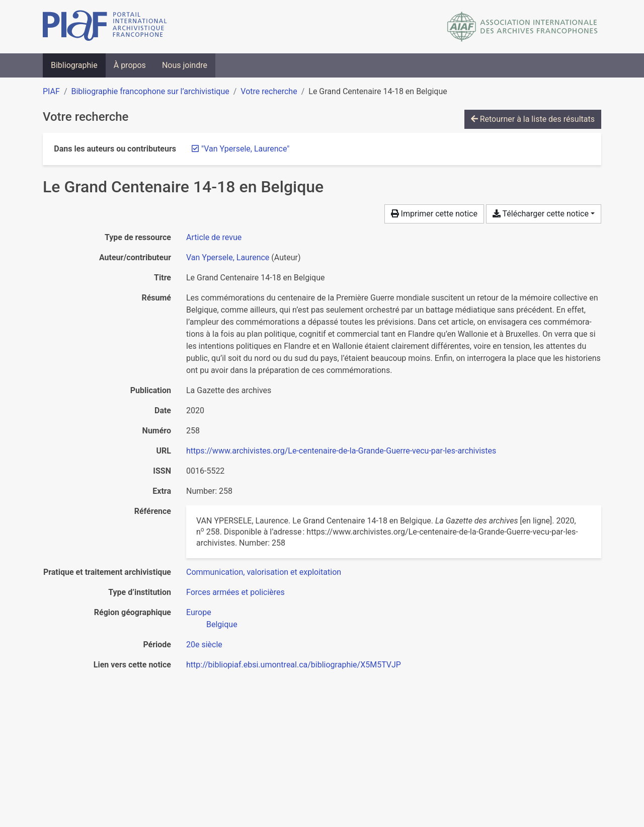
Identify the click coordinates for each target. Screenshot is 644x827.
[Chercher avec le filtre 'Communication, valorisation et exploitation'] (264, 572)
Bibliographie (74, 65)
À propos (130, 65)
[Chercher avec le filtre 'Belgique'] (222, 624)
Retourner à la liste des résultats (533, 119)
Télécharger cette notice (541, 214)
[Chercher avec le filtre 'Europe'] (199, 612)
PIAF (51, 91)
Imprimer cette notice (434, 214)
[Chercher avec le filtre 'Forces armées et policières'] (235, 592)
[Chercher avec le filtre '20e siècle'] (204, 645)
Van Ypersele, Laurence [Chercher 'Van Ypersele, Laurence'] (228, 257)
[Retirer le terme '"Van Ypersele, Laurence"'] (246, 149)
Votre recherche (269, 91)
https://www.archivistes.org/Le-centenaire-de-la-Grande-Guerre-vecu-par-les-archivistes (341, 451)
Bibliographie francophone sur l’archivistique (150, 91)
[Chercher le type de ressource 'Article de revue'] (214, 237)
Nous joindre (185, 65)
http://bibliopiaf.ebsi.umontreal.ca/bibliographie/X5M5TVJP (294, 665)
